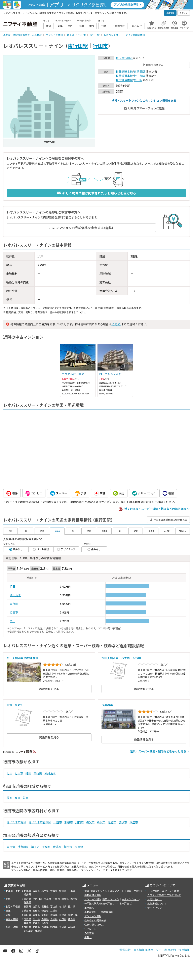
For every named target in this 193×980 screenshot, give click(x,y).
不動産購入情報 (93, 895)
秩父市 (90, 822)
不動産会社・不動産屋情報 (99, 912)
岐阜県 (36, 911)
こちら (116, 324)
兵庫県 (36, 915)
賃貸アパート (117, 891)
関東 (8, 899)
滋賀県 (54, 915)
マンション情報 (93, 916)
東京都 (11, 847)
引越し (88, 937)
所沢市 (101, 822)
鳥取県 (45, 919)
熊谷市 (69, 822)
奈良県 (63, 915)
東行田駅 (78, 46)
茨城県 (57, 847)
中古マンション (130, 899)
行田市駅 (140, 76)
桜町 (9, 798)
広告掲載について (157, 903)
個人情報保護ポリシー (148, 950)
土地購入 (89, 908)
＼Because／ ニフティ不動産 (163, 891)
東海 (8, 911)
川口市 (79, 822)
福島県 (27, 894)
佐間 (26, 798)
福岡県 (27, 927)
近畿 (8, 915)
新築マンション (111, 899)
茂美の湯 (107, 705)
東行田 (14, 604)
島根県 (54, 919)
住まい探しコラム (94, 924)
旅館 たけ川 (15, 705)
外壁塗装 (89, 933)
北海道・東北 (13, 891)
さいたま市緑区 (16, 822)
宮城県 (54, 891)
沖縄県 (39, 930)
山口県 (63, 919)
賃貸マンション (99, 891)
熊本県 (54, 927)
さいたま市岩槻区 (40, 822)
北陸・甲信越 (13, 906)
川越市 (58, 822)
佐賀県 (36, 927)
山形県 (72, 891)
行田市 (100, 46)
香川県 (27, 923)
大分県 (63, 927)
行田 (12, 586)
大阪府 (27, 915)
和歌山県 (73, 915)
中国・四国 (12, 919)
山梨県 (36, 906)
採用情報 (184, 950)
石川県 (63, 906)
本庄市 (134, 822)
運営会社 (125, 950)
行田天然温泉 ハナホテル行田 (121, 658)
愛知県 (27, 911)
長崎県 (45, 927)
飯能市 (112, 822)
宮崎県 (72, 927)
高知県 (45, 923)
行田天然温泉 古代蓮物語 (22, 658)
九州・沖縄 (12, 927)
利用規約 (170, 950)
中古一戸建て (124, 903)
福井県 (72, 906)
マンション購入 (93, 899)
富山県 (54, 906)
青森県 (36, 891)
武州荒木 (15, 595)
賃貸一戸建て (134, 891)
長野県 (45, 906)
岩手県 (45, 891)
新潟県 (27, 906)
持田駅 (138, 80)
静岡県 (45, 911)
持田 (12, 621)
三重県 (54, 911)
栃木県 (68, 847)
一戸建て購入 (92, 903)
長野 (17, 798)
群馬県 (79, 847)
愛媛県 (36, 923)
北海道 (27, 891)
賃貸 (87, 891)
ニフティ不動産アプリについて (164, 895)
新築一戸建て (107, 903)
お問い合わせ (155, 899)
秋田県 (63, 891)
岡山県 (36, 919)
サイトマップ (155, 908)
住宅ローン (90, 929)
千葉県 (46, 847)
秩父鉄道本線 (124, 71)
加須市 (123, 822)
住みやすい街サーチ (95, 920)
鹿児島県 (29, 930)
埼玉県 (120, 58)
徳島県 (72, 919)
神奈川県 (23, 847)
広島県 (27, 919)
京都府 (45, 915)
